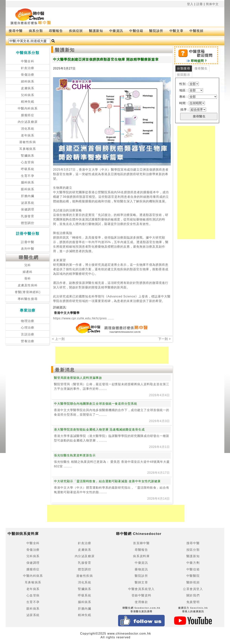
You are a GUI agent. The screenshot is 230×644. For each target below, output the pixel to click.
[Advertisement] (144, 17)
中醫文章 (176, 31)
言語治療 (28, 334)
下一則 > (165, 339)
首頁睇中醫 (141, 543)
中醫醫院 (193, 576)
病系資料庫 (141, 556)
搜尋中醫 (16, 31)
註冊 (200, 4)
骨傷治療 (28, 75)
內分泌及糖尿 (28, 122)
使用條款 (141, 602)
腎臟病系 (28, 156)
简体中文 (212, 4)
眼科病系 (28, 189)
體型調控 (28, 223)
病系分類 (36, 31)
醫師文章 (141, 582)
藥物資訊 (141, 569)
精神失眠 (28, 102)
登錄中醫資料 (142, 595)
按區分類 (193, 550)
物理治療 (28, 321)
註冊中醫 (28, 242)
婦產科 (28, 272)
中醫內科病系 (28, 108)
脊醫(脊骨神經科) (28, 292)
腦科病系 (28, 182)
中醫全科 (28, 61)
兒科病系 (28, 95)
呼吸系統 (28, 169)
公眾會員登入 (193, 589)
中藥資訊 (116, 31)
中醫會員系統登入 (141, 589)
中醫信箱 (136, 31)
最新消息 (65, 370)
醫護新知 (96, 31)
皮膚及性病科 (28, 285)
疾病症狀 (76, 31)
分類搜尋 (184, 68)
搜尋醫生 (201, 68)
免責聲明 (193, 602)
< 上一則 (58, 339)
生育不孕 (28, 176)
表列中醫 (28, 249)
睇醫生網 (29, 257)
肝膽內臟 (28, 196)
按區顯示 (184, 75)
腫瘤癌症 (28, 115)
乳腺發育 (28, 216)
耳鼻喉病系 (28, 149)
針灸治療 (28, 68)
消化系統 (28, 129)
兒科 (28, 265)
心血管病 (28, 162)
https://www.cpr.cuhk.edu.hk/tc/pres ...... (83, 318)
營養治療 (28, 341)
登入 (190, 4)
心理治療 (28, 328)
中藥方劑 (193, 563)
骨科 (28, 278)
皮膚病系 (28, 88)
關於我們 (193, 595)
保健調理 (28, 209)
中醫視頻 (196, 31)
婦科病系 (28, 81)
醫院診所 (156, 31)
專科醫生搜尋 (28, 299)
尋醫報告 (56, 31)
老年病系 (28, 135)
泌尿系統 (28, 203)
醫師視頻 (193, 582)
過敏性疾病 (28, 142)
